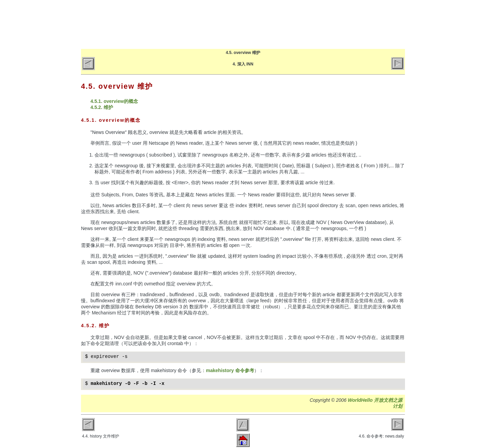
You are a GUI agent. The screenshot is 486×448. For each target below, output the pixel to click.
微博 (393, 24)
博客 (287, 24)
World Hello (149, 23)
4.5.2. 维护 (102, 107)
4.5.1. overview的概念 (114, 101)
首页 (260, 24)
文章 (313, 24)
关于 (340, 24)
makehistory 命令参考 (230, 370)
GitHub (367, 24)
